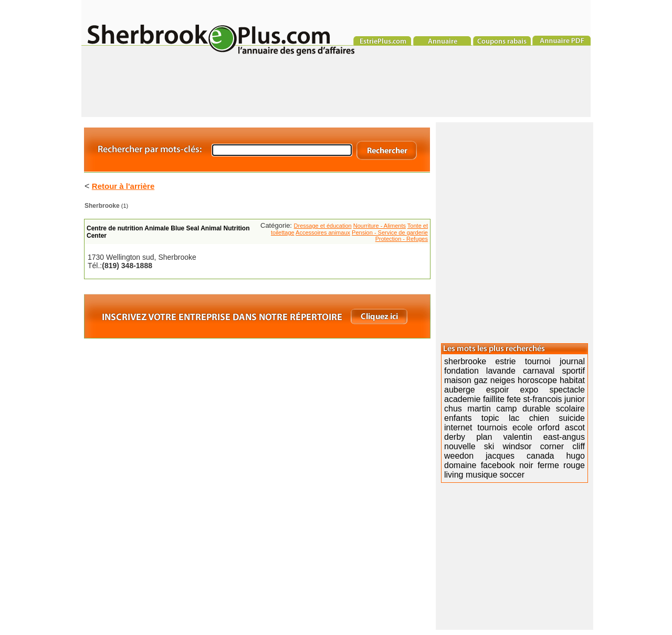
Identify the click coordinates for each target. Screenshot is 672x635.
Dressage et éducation (323, 226)
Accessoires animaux (323, 232)
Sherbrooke (102, 206)
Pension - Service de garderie (390, 232)
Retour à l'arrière (123, 186)
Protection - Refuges (402, 239)
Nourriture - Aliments (380, 226)
